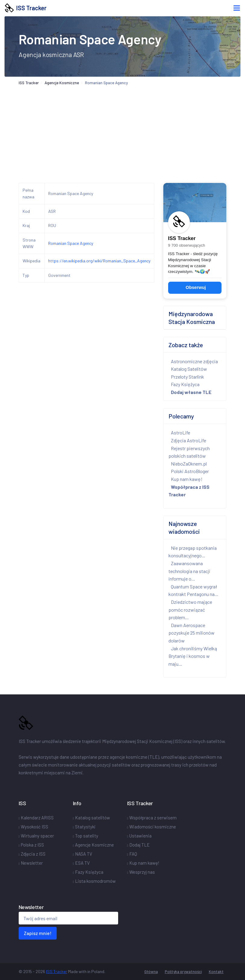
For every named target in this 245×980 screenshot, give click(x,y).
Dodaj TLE (140, 845)
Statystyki (85, 827)
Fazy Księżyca (185, 384)
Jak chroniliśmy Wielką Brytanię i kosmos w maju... (193, 656)
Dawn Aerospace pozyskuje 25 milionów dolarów (192, 633)
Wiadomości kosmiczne (153, 827)
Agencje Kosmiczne (62, 83)
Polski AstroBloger (190, 471)
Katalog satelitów (93, 818)
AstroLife (181, 432)
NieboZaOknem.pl (189, 464)
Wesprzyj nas (142, 872)
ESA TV (82, 863)
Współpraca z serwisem (153, 818)
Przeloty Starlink (187, 377)
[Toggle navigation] (237, 8)
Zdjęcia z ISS (33, 854)
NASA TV (84, 854)
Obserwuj (196, 287)
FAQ (133, 854)
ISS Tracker (26, 8)
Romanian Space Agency (71, 243)
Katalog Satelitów (189, 369)
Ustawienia (140, 836)
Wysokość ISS (35, 827)
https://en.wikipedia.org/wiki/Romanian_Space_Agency (99, 261)
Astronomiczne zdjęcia (194, 361)
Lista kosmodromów (95, 881)
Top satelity (87, 836)
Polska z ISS (32, 845)
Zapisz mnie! (38, 933)
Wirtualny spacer (37, 836)
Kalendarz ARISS (37, 818)
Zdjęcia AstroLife (188, 440)
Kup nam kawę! (187, 479)
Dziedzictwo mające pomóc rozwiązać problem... (190, 610)
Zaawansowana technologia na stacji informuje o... (189, 571)
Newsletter (32, 863)
